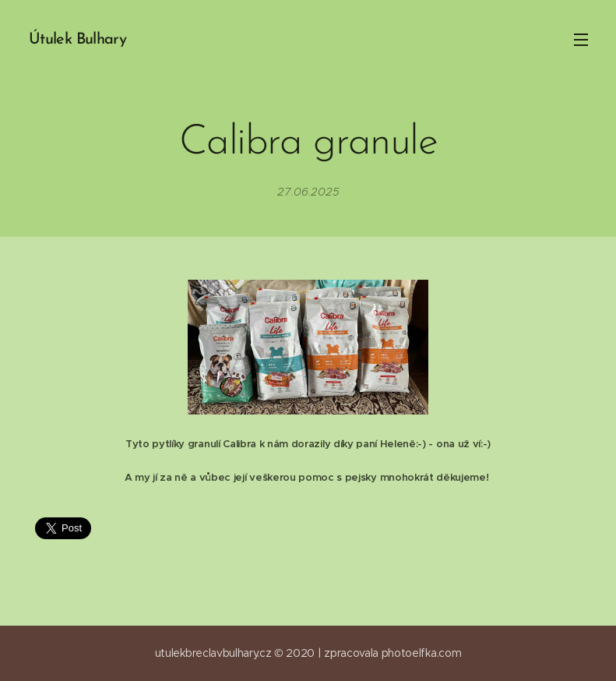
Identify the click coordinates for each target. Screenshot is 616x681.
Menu (581, 40)
